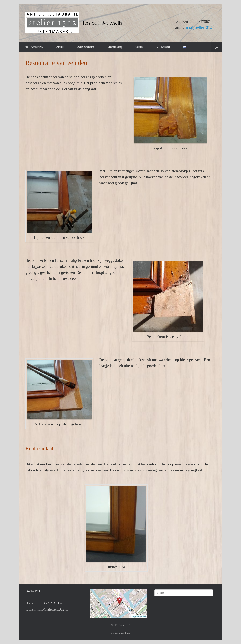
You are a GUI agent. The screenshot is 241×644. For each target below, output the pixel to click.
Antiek (60, 47)
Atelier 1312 (34, 47)
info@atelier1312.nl (200, 27)
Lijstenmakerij (115, 47)
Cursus (139, 47)
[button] (217, 47)
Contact (163, 47)
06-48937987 (200, 21)
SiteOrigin (120, 633)
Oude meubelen (85, 47)
